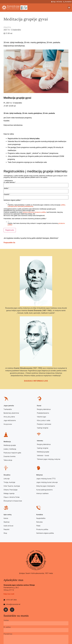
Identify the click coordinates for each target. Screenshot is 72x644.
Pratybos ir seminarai (44, 424)
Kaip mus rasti (9, 594)
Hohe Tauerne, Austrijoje (12, 486)
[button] (69, 8)
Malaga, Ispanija (9, 493)
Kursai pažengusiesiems (44, 490)
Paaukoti (6, 529)
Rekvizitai (39, 522)
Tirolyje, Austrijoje (9, 482)
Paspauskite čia (9, 243)
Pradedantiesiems (43, 413)
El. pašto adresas (10, 182)
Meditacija (7, 442)
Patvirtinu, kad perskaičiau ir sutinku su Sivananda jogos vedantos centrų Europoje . (37, 206)
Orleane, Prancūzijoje (11, 490)
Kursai (39, 406)
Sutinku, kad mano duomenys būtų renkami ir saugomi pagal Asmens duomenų (36, 224)
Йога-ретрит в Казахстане (13, 501)
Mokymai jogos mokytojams (46, 486)
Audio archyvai (8, 526)
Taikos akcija (8, 460)
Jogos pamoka (9, 406)
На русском (8, 424)
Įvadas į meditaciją (10, 449)
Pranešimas (8, 634)
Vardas (6, 188)
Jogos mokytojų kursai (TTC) (46, 479)
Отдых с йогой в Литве (12, 497)
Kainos (6, 518)
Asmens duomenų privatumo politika (34, 212)
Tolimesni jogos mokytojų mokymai (49, 459)
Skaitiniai (7, 522)
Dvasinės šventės (10, 456)
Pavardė (7, 194)
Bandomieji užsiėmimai (11, 413)
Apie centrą (7, 515)
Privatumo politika (42, 529)
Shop (5, 533)
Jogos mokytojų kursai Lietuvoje (47, 482)
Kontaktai (40, 515)
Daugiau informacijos (36, 381)
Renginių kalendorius (44, 409)
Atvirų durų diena (9, 417)
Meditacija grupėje (10, 445)
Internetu (40, 441)
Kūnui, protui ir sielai (44, 420)
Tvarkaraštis (8, 409)
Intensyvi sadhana (42, 493)
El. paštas (7, 627)
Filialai (38, 526)
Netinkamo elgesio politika (45, 533)
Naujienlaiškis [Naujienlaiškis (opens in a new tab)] (41, 518)
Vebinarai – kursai (43, 456)
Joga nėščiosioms (10, 420)
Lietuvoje (7, 479)
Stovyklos (7, 475)
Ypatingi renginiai (43, 428)
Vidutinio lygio (41, 417)
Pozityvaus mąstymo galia (12, 453)
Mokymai (39, 475)
